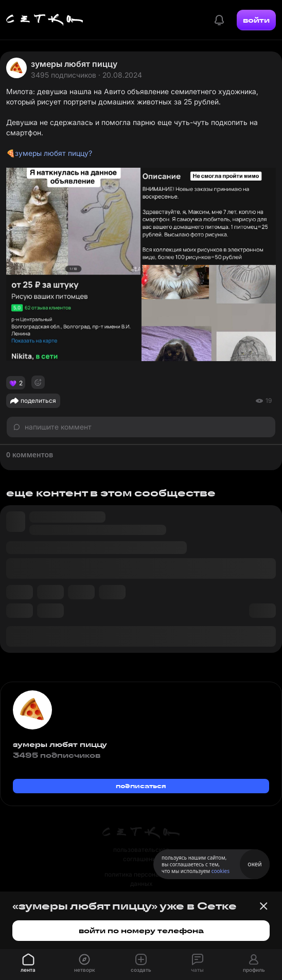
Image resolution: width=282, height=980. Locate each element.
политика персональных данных (141, 879)
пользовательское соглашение (141, 854)
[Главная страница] (45, 20)
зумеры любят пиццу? (54, 153)
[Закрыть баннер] (263, 906)
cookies (221, 871)
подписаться (141, 786)
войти (256, 20)
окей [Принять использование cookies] (254, 864)
